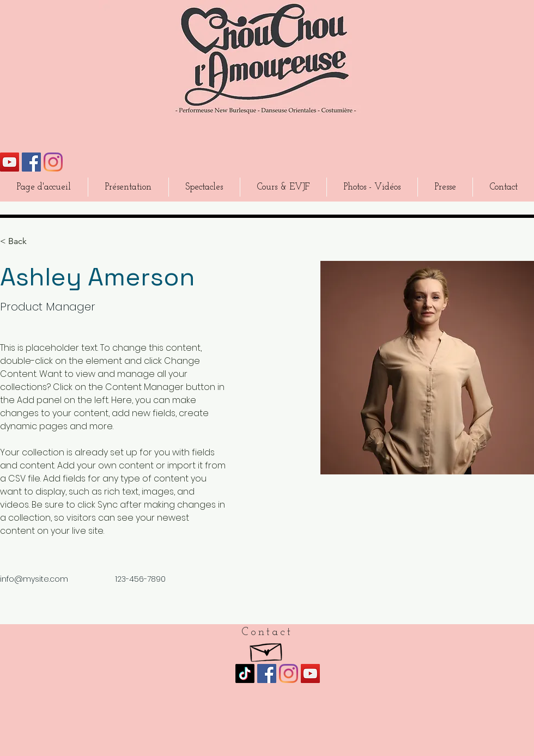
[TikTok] (245, 673)
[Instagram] (53, 162)
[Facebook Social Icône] (31, 162)
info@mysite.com (34, 579)
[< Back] (22, 242)
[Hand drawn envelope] (267, 650)
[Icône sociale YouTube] (10, 162)
